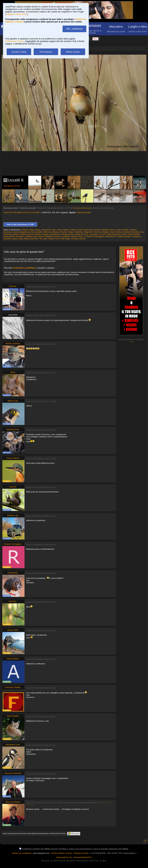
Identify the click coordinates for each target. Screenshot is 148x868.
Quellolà (66, 236)
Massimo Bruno (114, 234)
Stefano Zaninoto (31, 239)
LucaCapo (93, 234)
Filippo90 (88, 232)
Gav (142, 232)
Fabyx (71, 232)
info (131, 342)
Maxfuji (137, 234)
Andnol (73, 230)
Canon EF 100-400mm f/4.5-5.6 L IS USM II (22, 212)
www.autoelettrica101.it (83, 857)
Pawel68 (49, 236)
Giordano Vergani (42, 234)
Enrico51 (63, 232)
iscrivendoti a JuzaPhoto (24, 268)
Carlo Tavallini (122, 230)
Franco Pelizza (116, 232)
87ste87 (24, 230)
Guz (86, 234)
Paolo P (41, 236)
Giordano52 (55, 234)
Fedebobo (79, 232)
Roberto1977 (111, 236)
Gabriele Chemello (131, 232)
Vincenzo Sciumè (78, 239)
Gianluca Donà (27, 234)
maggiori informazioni (17, 14)
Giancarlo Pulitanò (11, 234)
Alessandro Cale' (49, 230)
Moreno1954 (9, 236)
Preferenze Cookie (14, 41)
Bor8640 (105, 230)
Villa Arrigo (65, 239)
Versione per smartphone (22, 853)
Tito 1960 (43, 239)
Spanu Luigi (17, 239)
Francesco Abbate (101, 232)
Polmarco (58, 236)
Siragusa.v (136, 236)
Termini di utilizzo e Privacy (62, 853)
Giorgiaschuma (68, 234)
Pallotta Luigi (31, 236)
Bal (86, 230)
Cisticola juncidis (84, 212)
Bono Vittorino (95, 230)
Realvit (74, 236)
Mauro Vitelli (127, 234)
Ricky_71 (82, 236)
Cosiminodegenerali (21, 232)
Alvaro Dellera (63, 230)
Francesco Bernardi (82, 208)
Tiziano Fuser (54, 239)
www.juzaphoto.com (64, 857)
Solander (7, 239)
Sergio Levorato (124, 236)
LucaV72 (103, 234)
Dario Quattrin (37, 232)
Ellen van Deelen (51, 232)
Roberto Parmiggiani (96, 236)
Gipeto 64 (79, 234)
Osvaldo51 (20, 236)
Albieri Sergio (35, 230)
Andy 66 (80, 230)
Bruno (113, 230)
